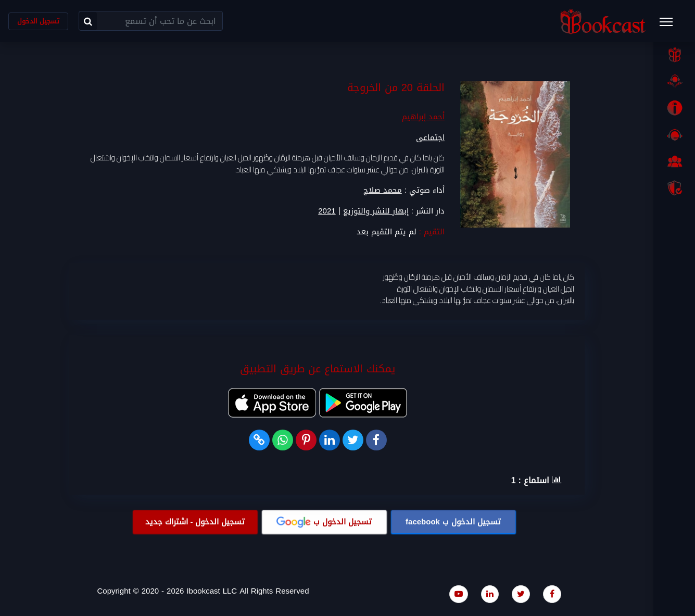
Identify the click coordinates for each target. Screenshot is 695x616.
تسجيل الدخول (38, 21)
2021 (327, 211)
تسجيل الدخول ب (453, 522)
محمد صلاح (383, 190)
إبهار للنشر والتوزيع (376, 211)
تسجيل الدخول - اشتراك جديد (195, 522)
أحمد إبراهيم (423, 117)
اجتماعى (430, 137)
